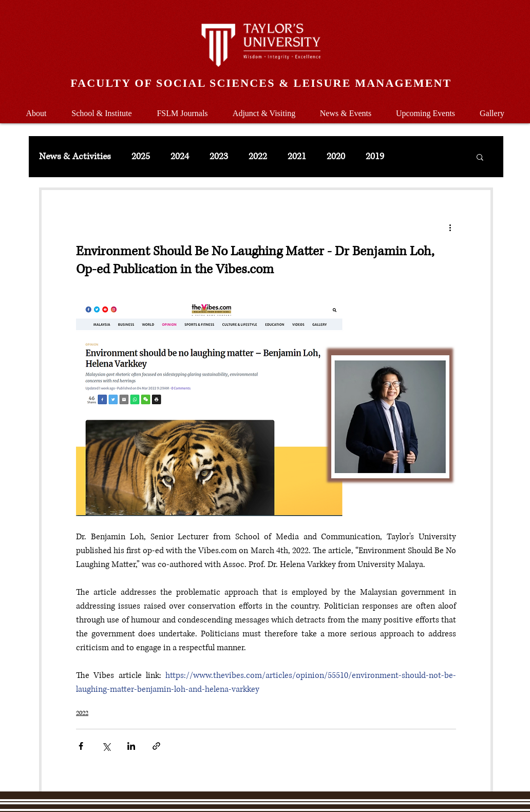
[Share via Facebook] (81, 746)
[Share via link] (156, 746)
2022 (258, 157)
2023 (219, 157)
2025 (141, 157)
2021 (297, 157)
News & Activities (75, 157)
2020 (336, 157)
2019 (375, 157)
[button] (102, 109)
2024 (180, 157)
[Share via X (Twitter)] (106, 746)
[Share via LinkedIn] (131, 746)
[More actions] (450, 227)
